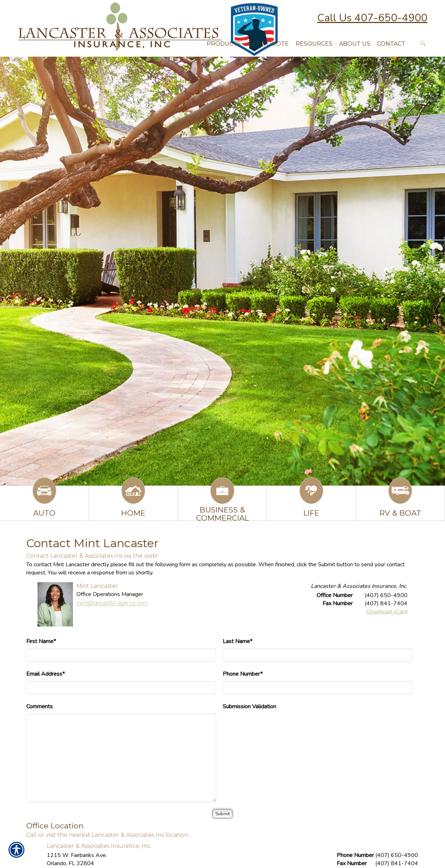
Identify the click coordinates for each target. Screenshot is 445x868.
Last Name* (238, 641)
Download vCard (387, 612)
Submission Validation (249, 707)
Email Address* (45, 674)
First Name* (41, 641)
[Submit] (222, 814)
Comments (39, 707)
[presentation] (276, 727)
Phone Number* (243, 674)
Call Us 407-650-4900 (372, 18)
